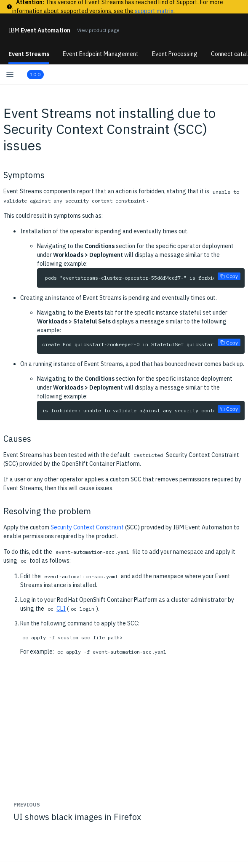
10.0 (35, 74)
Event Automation (39, 30)
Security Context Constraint (87, 527)
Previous (27, 805)
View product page (98, 30)
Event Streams (29, 54)
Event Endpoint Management (101, 54)
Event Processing (175, 54)
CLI (61, 609)
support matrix (154, 11)
